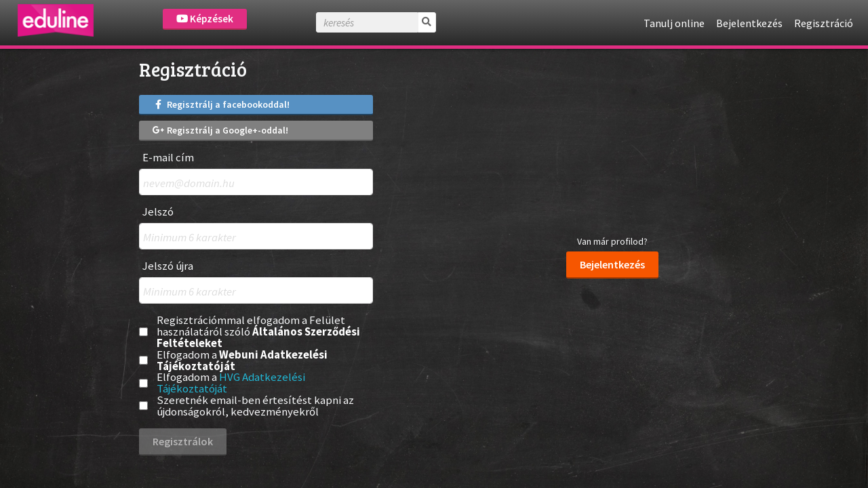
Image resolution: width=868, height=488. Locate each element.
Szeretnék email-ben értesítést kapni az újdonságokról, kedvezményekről (255, 406)
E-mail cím (168, 158)
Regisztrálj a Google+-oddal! (220, 130)
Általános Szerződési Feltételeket (258, 337)
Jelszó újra (168, 266)
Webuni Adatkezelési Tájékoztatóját (242, 360)
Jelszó (158, 212)
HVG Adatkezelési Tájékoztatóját (231, 383)
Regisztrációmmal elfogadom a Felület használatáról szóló (258, 331)
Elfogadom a (242, 361)
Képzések (205, 19)
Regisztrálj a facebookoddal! (221, 104)
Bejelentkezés (749, 23)
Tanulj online (674, 23)
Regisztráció (824, 23)
